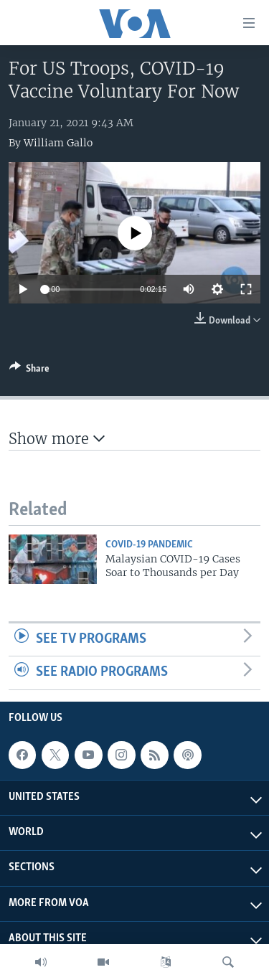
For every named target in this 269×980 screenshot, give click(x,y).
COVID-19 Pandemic (149, 545)
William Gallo (58, 143)
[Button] (29, 371)
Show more (57, 439)
